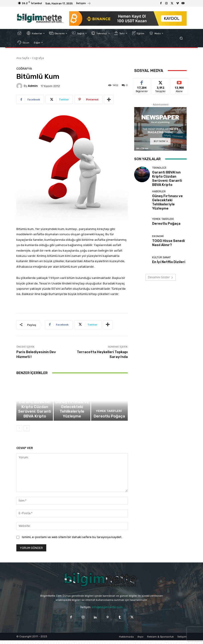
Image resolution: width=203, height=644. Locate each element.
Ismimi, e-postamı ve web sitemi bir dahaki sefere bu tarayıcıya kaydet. (72, 541)
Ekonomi (158, 228)
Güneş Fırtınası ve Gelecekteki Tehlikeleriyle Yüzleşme (72, 417)
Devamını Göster (161, 268)
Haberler (71, 410)
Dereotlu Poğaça (109, 421)
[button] (181, 38)
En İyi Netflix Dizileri (165, 253)
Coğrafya (38, 58)
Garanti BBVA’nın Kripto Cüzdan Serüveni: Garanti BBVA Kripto (35, 417)
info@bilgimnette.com (107, 611)
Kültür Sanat (161, 249)
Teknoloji (34, 410)
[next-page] (27, 432)
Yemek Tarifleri (109, 416)
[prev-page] (19, 432)
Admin (33, 86)
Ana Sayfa (23, 58)
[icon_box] (84, 4)
